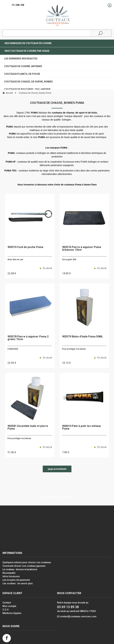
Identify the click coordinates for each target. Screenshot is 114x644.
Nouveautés (9, 573)
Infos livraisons (11, 576)
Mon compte (9, 606)
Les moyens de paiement (16, 580)
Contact (7, 603)
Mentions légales (12, 613)
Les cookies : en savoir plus (18, 583)
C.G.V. (6, 610)
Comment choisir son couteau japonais (24, 566)
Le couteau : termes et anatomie (20, 569)
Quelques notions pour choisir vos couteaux (27, 562)
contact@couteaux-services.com (78, 616)
